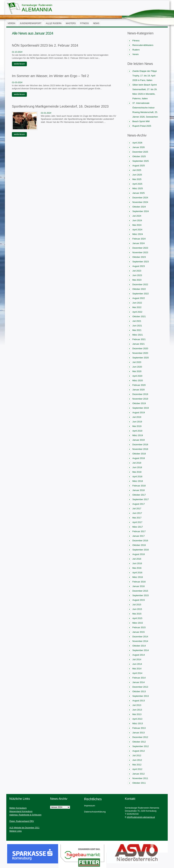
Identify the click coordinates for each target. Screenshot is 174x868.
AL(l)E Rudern (54, 23)
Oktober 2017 (139, 495)
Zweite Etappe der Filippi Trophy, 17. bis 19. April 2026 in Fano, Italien (145, 76)
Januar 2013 (138, 733)
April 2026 (137, 143)
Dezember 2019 (140, 394)
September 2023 (141, 262)
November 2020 (140, 353)
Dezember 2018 (140, 445)
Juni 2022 (137, 303)
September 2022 (141, 294)
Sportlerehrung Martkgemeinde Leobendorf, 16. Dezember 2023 (60, 106)
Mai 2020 (137, 371)
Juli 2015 (137, 605)
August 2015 (139, 600)
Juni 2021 (137, 326)
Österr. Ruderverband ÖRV (22, 821)
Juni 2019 (137, 422)
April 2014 (137, 673)
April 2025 (137, 184)
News (96, 23)
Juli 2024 (137, 216)
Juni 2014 (137, 664)
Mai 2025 (137, 179)
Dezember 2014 (140, 637)
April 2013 (137, 719)
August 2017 (139, 504)
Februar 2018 (139, 486)
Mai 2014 (137, 669)
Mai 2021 (137, 330)
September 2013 (141, 696)
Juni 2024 (137, 220)
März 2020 (138, 380)
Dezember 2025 (140, 152)
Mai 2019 (137, 426)
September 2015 (141, 595)
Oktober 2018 (139, 454)
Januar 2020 (138, 390)
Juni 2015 (137, 609)
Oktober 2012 (139, 742)
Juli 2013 (137, 705)
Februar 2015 (139, 627)
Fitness (85, 23)
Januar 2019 (138, 440)
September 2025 (141, 161)
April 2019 (137, 431)
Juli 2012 (137, 755)
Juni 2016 (137, 563)
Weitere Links (15, 831)
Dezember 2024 (140, 198)
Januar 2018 (138, 490)
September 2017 (141, 499)
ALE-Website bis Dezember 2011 (24, 828)
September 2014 (141, 650)
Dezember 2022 (140, 284)
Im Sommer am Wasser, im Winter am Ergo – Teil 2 (50, 76)
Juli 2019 (137, 417)
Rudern (136, 50)
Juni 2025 (137, 175)
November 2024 (140, 202)
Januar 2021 (138, 344)
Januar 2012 (138, 774)
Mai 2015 (137, 614)
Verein (11, 23)
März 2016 (138, 577)
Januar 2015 (138, 632)
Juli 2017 (137, 509)
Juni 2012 (137, 760)
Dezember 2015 (140, 591)
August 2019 (139, 412)
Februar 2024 (139, 239)
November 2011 (140, 778)
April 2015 (137, 618)
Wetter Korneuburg (18, 808)
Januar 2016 (138, 586)
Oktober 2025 (139, 156)
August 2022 (139, 298)
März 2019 (138, 435)
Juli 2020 (137, 362)
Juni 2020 (137, 367)
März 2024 (138, 234)
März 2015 (138, 623)
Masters (71, 23)
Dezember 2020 (140, 348)
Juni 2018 (137, 467)
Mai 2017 (137, 518)
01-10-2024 (17, 52)
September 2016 (141, 550)
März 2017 (138, 527)
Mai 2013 (137, 714)
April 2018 (137, 477)
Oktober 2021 (139, 316)
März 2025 (138, 188)
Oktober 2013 (139, 691)
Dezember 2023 (140, 248)
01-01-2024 (46, 113)
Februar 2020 (139, 385)
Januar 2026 (138, 147)
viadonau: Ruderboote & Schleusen (25, 815)
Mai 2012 (137, 765)
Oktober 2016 (139, 545)
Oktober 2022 (139, 289)
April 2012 (137, 769)
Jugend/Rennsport (31, 23)
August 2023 (139, 266)
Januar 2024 (138, 243)
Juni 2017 (137, 513)
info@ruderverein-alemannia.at (141, 817)
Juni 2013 (137, 710)
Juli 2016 (137, 559)
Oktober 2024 (139, 207)
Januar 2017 (138, 536)
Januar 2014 (138, 682)
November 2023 (140, 252)
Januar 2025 (138, 193)
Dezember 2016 (140, 541)
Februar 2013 (139, 728)
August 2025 (139, 166)
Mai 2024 (137, 225)
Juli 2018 (137, 463)
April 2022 (137, 312)
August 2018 (139, 458)
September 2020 (141, 358)
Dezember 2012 (140, 737)
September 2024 (141, 211)
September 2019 (141, 408)
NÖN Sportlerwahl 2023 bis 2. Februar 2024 (45, 45)
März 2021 (138, 335)
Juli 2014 (137, 659)
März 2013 (138, 723)
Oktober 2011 (139, 783)
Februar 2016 (139, 582)
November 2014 (140, 641)
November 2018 (140, 449)
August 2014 (139, 655)
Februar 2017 (139, 531)
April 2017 (137, 522)
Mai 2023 (137, 280)
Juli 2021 (137, 321)
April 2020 (137, 376)
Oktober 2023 (139, 257)
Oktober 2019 (139, 403)
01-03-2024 (17, 82)
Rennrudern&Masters (143, 45)
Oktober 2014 (139, 646)
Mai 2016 (137, 568)
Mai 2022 (137, 307)
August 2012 (139, 751)
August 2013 (139, 701)
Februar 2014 (139, 678)
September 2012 (141, 746)
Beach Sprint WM (141, 121)
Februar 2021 (139, 339)
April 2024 (137, 230)
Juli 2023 (137, 271)
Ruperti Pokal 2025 (142, 126)
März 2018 (138, 481)
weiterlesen (19, 64)
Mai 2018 (137, 472)
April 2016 (137, 573)
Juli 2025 (137, 170)
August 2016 (139, 554)
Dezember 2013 (140, 687)
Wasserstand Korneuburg (21, 811)
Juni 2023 (137, 275)
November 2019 (140, 399)
